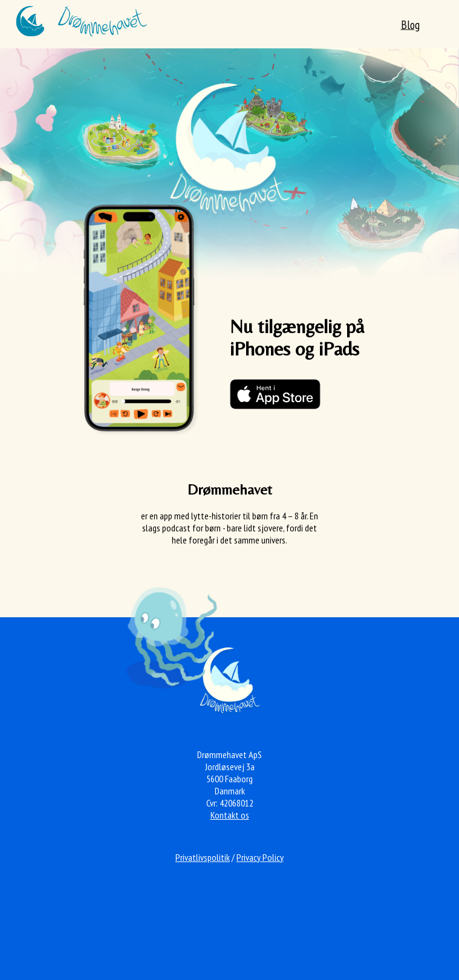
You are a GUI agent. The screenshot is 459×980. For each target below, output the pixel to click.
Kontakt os (230, 815)
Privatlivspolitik (203, 857)
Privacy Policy (260, 857)
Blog (410, 24)
